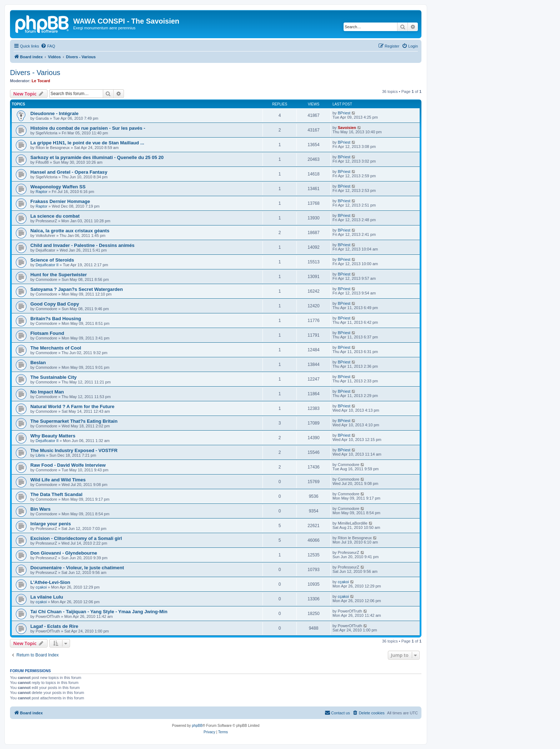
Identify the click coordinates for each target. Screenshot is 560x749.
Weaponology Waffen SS (58, 187)
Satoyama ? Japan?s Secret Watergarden (77, 289)
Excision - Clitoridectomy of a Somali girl (76, 538)
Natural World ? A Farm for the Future (72, 406)
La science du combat (55, 216)
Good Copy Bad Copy (55, 304)
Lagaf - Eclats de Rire (54, 626)
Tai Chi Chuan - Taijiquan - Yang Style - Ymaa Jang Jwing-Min (99, 612)
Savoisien (347, 128)
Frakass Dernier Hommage (60, 201)
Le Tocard (41, 81)
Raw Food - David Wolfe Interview (68, 465)
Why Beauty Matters (53, 436)
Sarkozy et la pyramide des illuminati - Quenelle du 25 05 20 (97, 157)
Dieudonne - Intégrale (54, 113)
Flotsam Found (47, 333)
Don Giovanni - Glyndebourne (64, 553)
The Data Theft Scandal (56, 494)
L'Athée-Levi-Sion (50, 582)
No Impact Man (47, 392)
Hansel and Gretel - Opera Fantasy (69, 172)
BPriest (344, 113)
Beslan (38, 363)
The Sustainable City (54, 377)
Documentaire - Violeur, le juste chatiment (77, 568)
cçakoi (41, 587)
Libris (40, 455)
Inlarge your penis (51, 524)
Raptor (42, 192)
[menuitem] (48, 46)
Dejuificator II (47, 265)
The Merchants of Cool (56, 348)
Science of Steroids (52, 260)
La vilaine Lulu (47, 597)
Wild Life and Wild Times (58, 480)
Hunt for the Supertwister (59, 275)
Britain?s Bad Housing (56, 319)
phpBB (197, 726)
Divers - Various (35, 73)
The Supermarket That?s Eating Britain (74, 421)
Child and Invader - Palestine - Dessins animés (82, 245)
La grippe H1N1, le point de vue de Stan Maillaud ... (87, 143)
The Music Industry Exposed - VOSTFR (74, 450)
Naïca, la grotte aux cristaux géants (70, 231)
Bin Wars (41, 509)
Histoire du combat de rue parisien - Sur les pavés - (88, 128)
